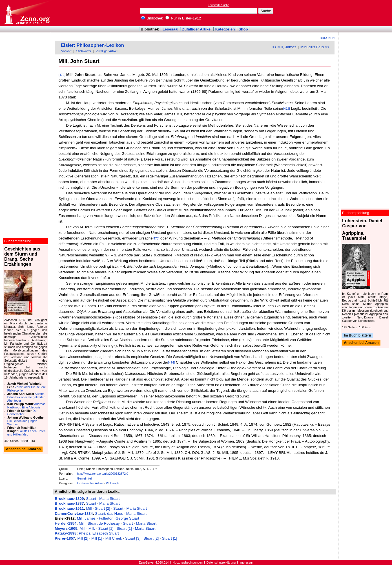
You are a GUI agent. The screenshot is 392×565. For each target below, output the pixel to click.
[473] (156, 238)
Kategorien (225, 29)
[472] (62, 75)
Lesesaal (170, 29)
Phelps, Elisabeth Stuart (99, 533)
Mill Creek (114, 538)
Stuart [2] (103, 508)
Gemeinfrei (84, 478)
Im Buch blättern (357, 335)
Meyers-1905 (66, 528)
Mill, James (86, 518)
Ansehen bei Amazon (361, 343)
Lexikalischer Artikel (90, 483)
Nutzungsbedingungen (188, 562)
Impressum (247, 562)
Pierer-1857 (65, 538)
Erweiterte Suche (219, 5)
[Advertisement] (366, 13)
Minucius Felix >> (315, 47)
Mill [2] (83, 538)
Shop (243, 29)
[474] (172, 362)
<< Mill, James (284, 47)
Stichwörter (84, 51)
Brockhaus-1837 (69, 503)
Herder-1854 (66, 523)
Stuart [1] (124, 528)
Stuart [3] (133, 538)
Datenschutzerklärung (221, 562)
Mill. (92, 528)
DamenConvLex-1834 (74, 514)
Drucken (327, 38)
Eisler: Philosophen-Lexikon (92, 45)
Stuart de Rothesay (104, 523)
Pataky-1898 (66, 533)
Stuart (91, 499)
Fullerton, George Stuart (119, 518)
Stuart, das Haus (109, 514)
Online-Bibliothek (27, 13)
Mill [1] (97, 538)
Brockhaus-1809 (69, 499)
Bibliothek (152, 18)
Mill (89, 508)
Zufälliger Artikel (197, 29)
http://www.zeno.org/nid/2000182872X (102, 474)
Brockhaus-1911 (69, 508)
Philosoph (113, 483)
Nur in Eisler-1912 (183, 18)
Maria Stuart (109, 499)
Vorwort (66, 51)
